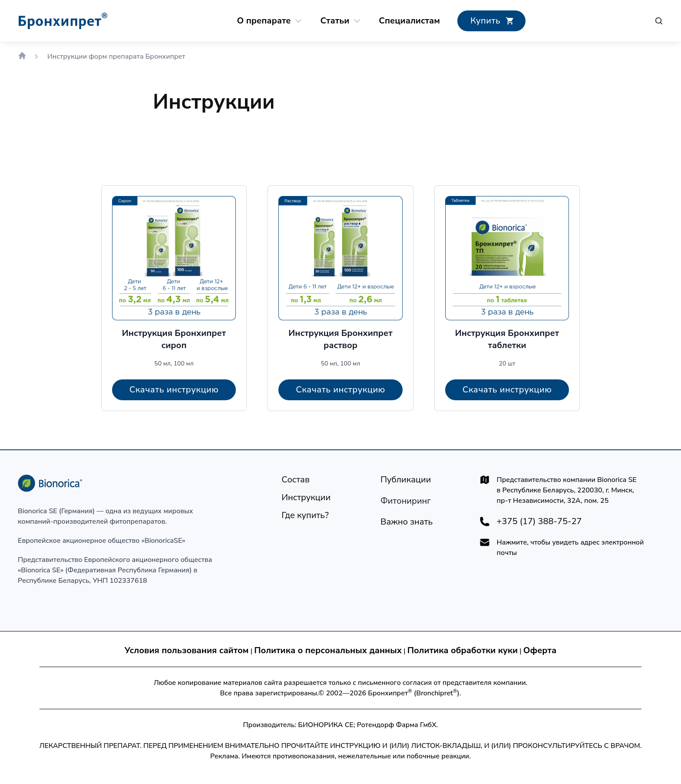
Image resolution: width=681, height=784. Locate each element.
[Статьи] (335, 21)
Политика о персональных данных (328, 650)
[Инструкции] (306, 498)
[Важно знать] (407, 522)
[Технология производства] (406, 501)
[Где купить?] (491, 21)
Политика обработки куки (463, 650)
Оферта (540, 650)
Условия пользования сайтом (187, 650)
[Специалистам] (409, 21)
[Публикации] (406, 480)
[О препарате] (264, 21)
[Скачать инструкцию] (174, 390)
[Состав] (296, 480)
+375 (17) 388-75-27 (539, 522)
